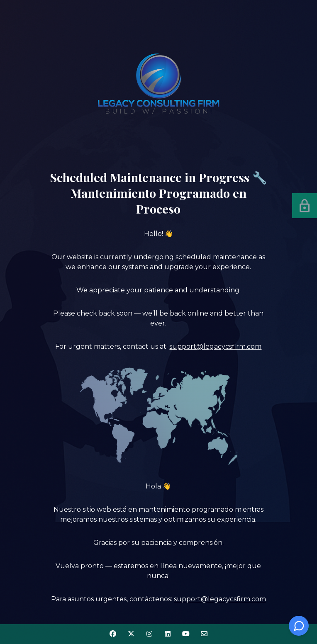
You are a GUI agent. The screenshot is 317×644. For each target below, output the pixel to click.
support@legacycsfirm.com (215, 346)
